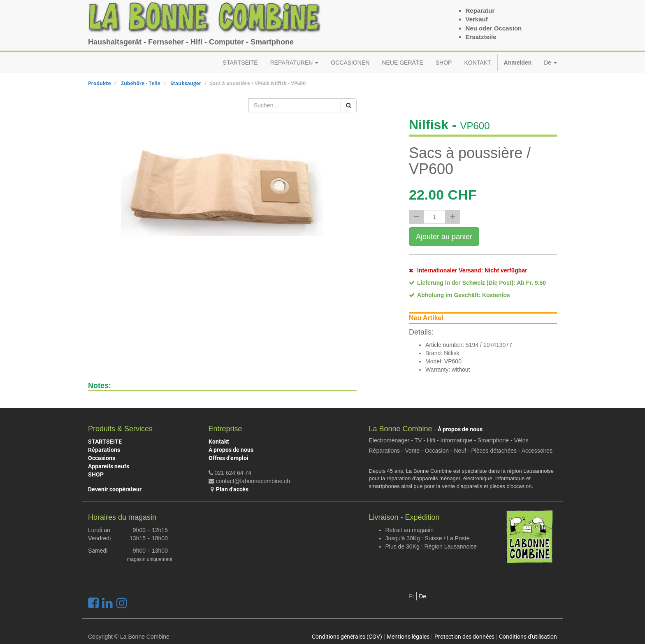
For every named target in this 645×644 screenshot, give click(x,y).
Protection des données (464, 637)
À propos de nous (231, 450)
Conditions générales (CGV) (347, 637)
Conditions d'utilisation (528, 637)
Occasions (102, 458)
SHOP (96, 474)
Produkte (100, 83)
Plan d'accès (232, 489)
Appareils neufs (109, 466)
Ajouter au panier (444, 237)
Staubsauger (186, 83)
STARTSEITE (105, 442)
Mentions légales (408, 637)
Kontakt (219, 442)
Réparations (104, 450)
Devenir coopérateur (115, 489)
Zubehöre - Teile (141, 83)
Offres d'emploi (229, 458)
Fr (412, 596)
